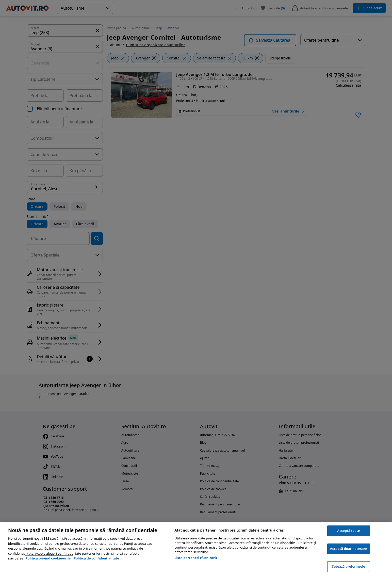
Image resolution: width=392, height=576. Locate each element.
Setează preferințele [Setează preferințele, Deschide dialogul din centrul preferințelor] (349, 566)
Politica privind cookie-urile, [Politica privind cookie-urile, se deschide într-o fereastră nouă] (49, 558)
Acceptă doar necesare (349, 549)
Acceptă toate (348, 531)
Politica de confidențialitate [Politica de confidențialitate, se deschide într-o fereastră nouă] (96, 558)
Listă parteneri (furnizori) (196, 558)
